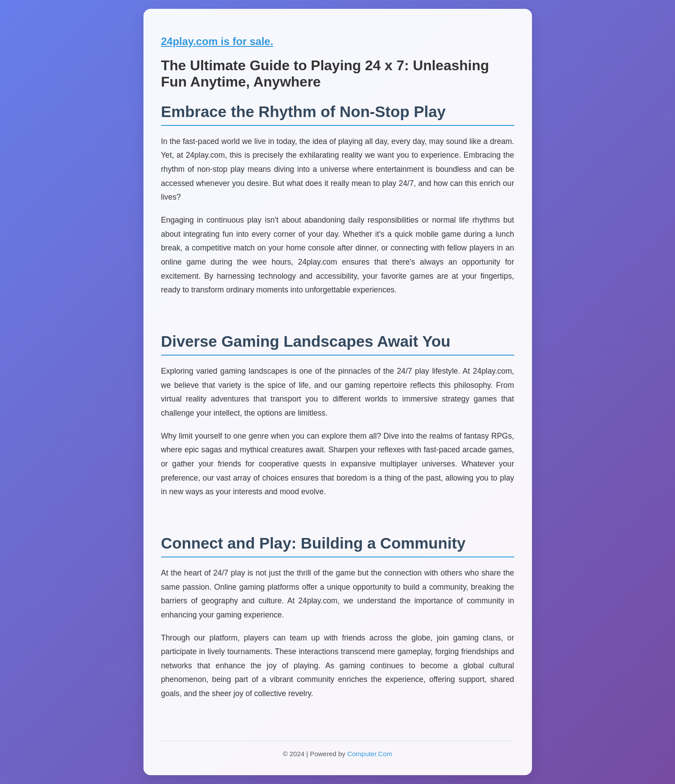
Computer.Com (370, 754)
